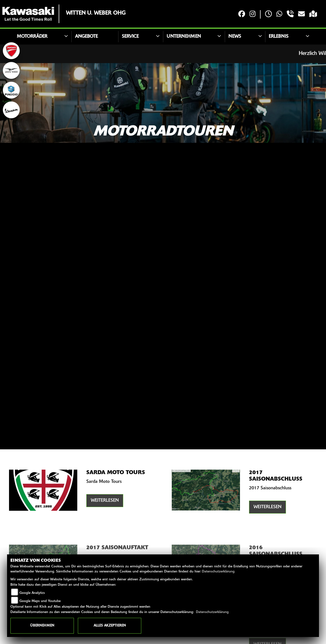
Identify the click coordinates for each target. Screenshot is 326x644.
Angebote (86, 37)
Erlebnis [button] (279, 37)
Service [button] (130, 37)
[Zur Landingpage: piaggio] (11, 90)
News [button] (235, 37)
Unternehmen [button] (184, 37)
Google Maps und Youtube (40, 601)
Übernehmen (42, 626)
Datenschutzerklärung (218, 572)
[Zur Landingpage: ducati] (11, 51)
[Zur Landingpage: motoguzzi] (11, 70)
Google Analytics (32, 593)
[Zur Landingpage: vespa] (11, 110)
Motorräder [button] (32, 37)
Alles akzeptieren (110, 626)
